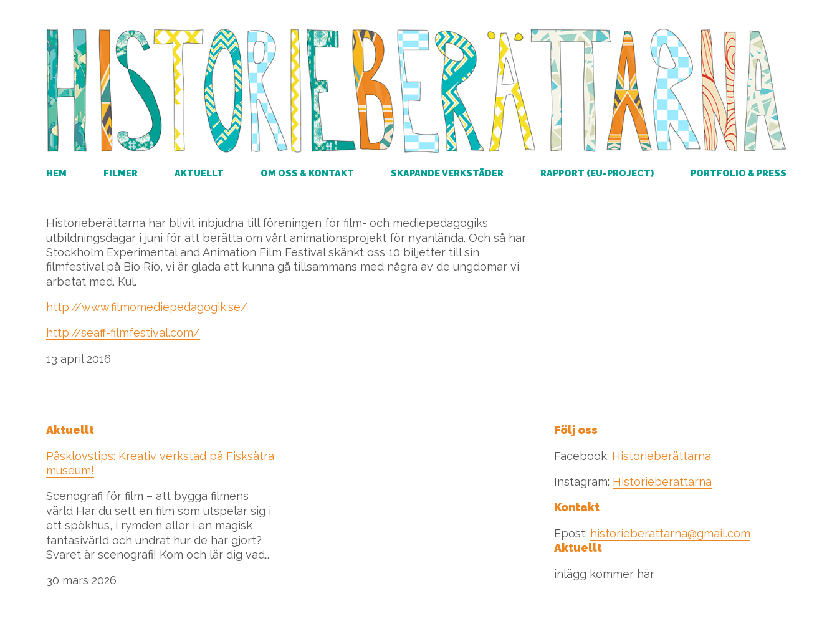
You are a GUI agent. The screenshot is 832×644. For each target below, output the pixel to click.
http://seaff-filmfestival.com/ (123, 333)
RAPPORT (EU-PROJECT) (597, 173)
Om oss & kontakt (307, 173)
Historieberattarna (662, 482)
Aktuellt (199, 173)
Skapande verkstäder (447, 173)
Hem (56, 173)
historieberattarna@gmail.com (670, 533)
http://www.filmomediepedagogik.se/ (147, 307)
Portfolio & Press (739, 173)
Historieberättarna (662, 456)
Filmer (121, 173)
